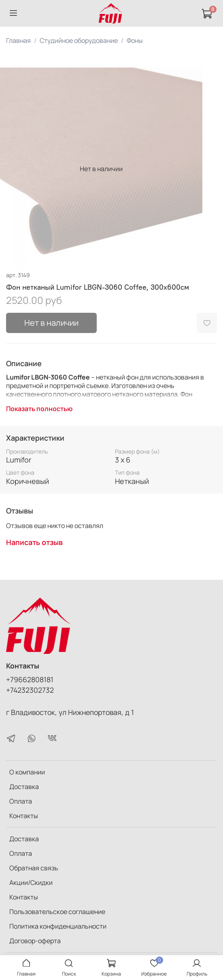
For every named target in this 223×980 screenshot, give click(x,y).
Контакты (24, 816)
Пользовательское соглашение (57, 912)
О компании (27, 772)
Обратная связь (34, 868)
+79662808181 (30, 679)
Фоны (135, 40)
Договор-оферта (35, 941)
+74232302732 (30, 690)
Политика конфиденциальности (58, 926)
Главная (18, 40)
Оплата (21, 801)
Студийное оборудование (79, 40)
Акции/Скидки (31, 882)
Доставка (24, 787)
